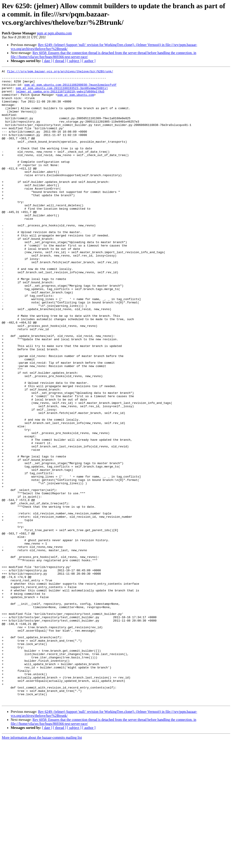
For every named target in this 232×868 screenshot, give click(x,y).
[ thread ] (60, 61)
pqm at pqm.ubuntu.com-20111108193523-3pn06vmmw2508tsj (62, 92)
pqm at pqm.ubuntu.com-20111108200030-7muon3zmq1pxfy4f (70, 88)
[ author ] (89, 61)
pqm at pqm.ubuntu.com (54, 33)
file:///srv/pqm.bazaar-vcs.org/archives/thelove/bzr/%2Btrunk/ (60, 72)
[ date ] (47, 61)
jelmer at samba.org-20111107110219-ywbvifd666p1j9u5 (60, 96)
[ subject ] (74, 61)
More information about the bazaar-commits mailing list (42, 864)
